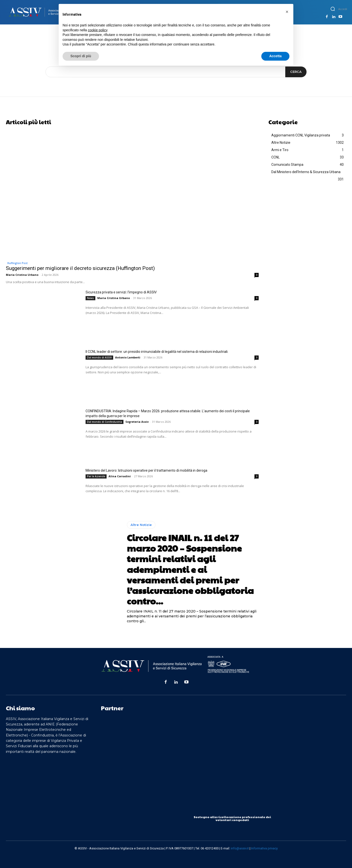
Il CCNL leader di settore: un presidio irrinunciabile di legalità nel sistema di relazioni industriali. (157, 352)
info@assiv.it (240, 848)
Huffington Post (17, 263)
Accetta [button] (275, 56)
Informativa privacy (264, 848)
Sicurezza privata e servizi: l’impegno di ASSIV (121, 292)
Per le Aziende (96, 476)
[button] (333, 9)
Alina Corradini (120, 476)
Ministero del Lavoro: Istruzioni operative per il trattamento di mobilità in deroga (146, 470)
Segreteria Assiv (137, 422)
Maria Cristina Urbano (22, 275)
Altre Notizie (141, 525)
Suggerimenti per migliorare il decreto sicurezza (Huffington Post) (80, 268)
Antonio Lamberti (128, 357)
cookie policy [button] (98, 30)
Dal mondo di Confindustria (104, 422)
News (90, 298)
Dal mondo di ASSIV (99, 357)
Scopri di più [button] (81, 56)
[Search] (296, 72)
